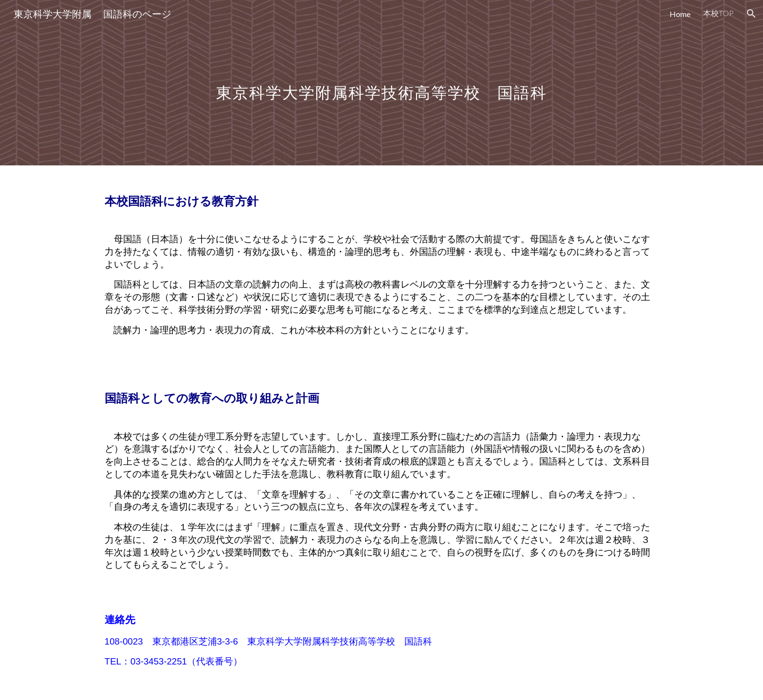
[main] (381, 82)
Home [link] (680, 14)
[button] (751, 14)
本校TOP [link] (718, 13)
